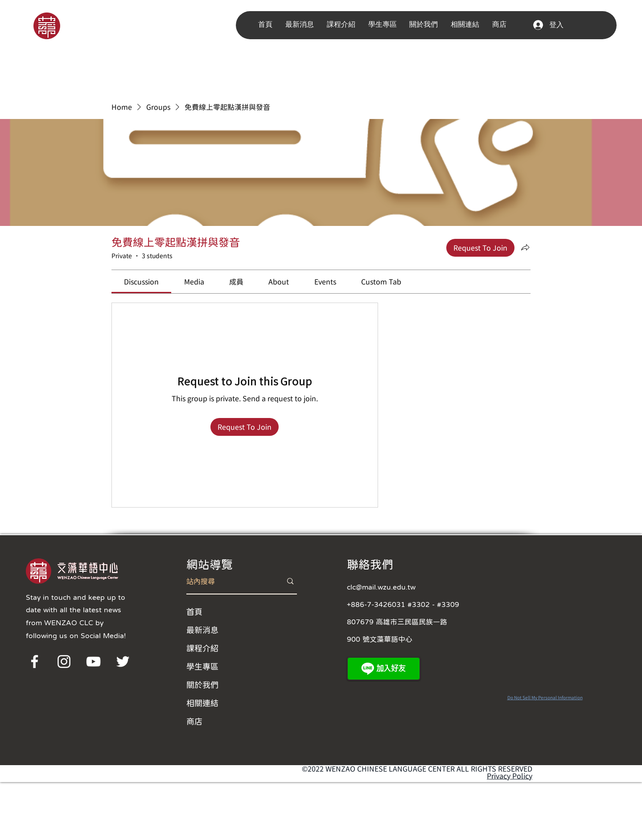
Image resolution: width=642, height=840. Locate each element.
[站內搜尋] (228, 582)
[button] (302, 25)
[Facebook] (35, 662)
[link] (141, 282)
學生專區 (202, 666)
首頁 (194, 611)
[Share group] (525, 247)
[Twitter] (123, 662)
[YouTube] (93, 662)
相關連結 (202, 703)
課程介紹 (202, 648)
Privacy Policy (510, 776)
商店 (194, 721)
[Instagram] (64, 662)
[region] (59, 25)
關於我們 (202, 684)
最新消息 (202, 630)
